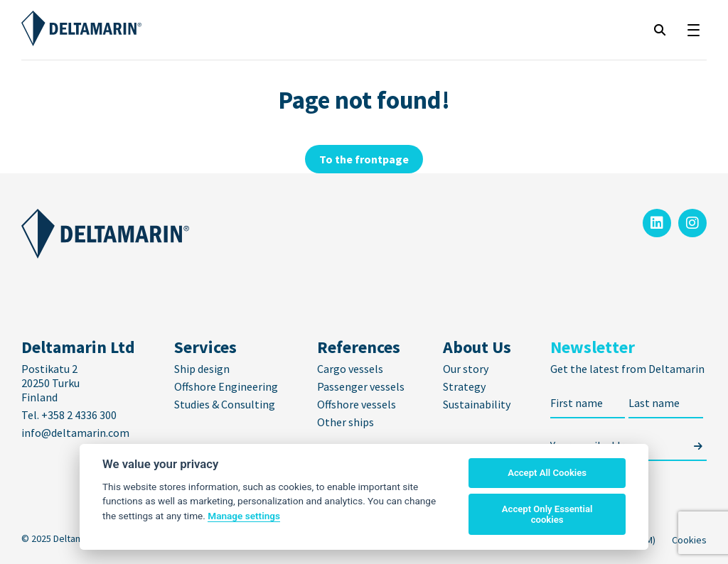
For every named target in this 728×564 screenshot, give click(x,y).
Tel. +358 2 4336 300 (70, 415)
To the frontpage (364, 159)
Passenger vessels (361, 386)
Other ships (346, 422)
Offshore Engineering (226, 386)
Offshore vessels (357, 404)
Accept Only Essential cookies (547, 515)
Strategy (464, 386)
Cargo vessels (350, 369)
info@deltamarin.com (75, 433)
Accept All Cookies (547, 473)
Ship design (202, 369)
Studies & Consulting (225, 404)
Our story (466, 369)
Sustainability (477, 404)
